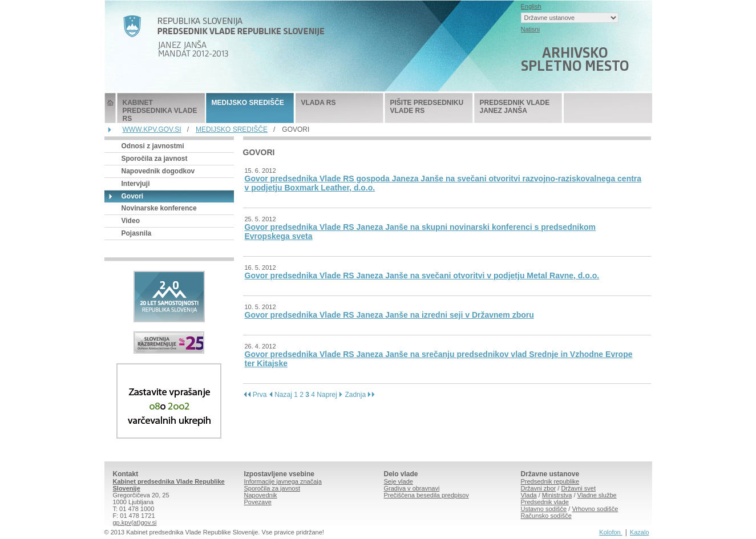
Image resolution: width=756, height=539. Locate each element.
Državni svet (578, 488)
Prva (255, 395)
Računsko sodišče (546, 516)
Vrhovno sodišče (595, 509)
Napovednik (261, 495)
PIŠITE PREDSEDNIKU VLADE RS (427, 107)
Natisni (531, 29)
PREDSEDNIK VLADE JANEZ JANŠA (515, 107)
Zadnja (360, 395)
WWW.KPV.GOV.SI (152, 129)
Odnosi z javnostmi (153, 146)
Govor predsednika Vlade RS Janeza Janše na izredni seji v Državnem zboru (389, 315)
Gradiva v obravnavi (412, 488)
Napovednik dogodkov (158, 171)
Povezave (258, 502)
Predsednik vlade (545, 502)
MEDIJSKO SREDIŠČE (248, 103)
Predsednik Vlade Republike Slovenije (110, 108)
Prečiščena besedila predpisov (426, 495)
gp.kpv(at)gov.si (135, 522)
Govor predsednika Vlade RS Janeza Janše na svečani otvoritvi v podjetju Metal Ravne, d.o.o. (422, 275)
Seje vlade (399, 481)
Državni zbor (539, 488)
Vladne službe (597, 495)
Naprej (330, 395)
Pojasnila (137, 233)
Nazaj (280, 395)
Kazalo (640, 532)
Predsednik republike (550, 481)
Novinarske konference (159, 208)
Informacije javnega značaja (283, 481)
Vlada (529, 495)
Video (131, 221)
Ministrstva (557, 495)
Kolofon (611, 532)
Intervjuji (136, 184)
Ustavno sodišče (544, 509)
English (531, 6)
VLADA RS (319, 103)
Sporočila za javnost (155, 159)
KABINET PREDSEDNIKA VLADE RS (160, 111)
